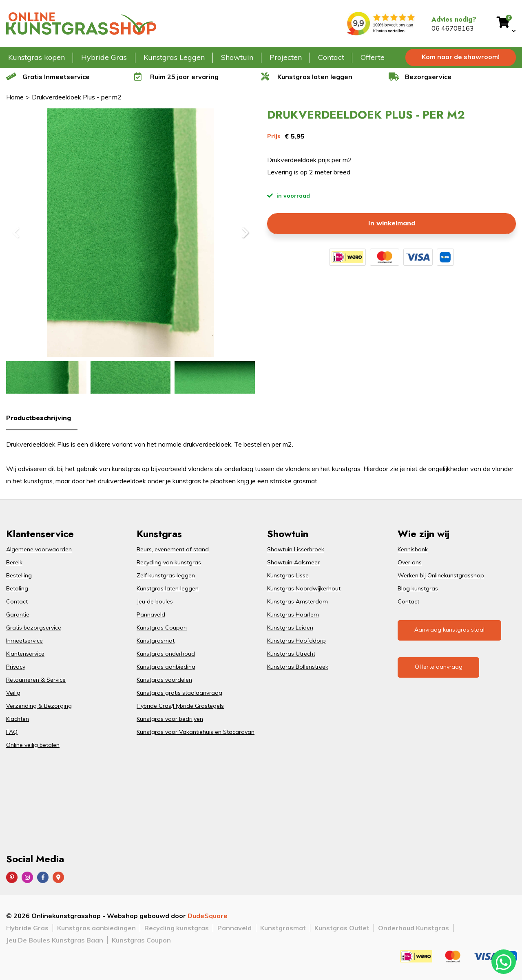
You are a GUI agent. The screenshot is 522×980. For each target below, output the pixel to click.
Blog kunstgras (418, 588)
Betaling (17, 588)
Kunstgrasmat (156, 641)
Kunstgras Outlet (342, 928)
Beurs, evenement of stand (173, 549)
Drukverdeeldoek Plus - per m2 (77, 97)
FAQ (12, 732)
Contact (331, 57)
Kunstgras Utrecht (291, 654)
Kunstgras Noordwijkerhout (304, 588)
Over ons (410, 562)
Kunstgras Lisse (288, 575)
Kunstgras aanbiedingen (96, 928)
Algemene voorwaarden (39, 549)
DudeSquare (208, 916)
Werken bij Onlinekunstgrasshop (441, 575)
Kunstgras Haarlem (293, 614)
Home (15, 97)
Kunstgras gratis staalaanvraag (179, 693)
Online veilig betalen (33, 745)
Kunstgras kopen (36, 57)
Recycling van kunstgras (169, 562)
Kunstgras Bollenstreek (298, 667)
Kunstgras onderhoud (166, 654)
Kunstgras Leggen (174, 57)
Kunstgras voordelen (164, 680)
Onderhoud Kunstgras (414, 928)
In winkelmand (392, 223)
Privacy (16, 667)
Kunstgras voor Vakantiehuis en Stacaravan (196, 732)
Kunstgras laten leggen (168, 588)
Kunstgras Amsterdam (297, 601)
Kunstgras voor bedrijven (170, 719)
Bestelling (19, 575)
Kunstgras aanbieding (166, 667)
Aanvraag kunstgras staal (449, 630)
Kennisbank (413, 549)
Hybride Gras (104, 57)
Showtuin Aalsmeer (293, 562)
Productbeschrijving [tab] (39, 418)
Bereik (14, 562)
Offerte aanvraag (439, 667)
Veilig (13, 693)
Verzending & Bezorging (39, 706)
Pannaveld (151, 614)
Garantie (18, 614)
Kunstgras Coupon (162, 628)
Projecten (286, 57)
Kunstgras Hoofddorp (296, 641)
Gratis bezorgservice (34, 628)
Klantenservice (25, 654)
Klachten (18, 719)
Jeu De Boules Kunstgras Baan (55, 940)
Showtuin (237, 57)
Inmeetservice (24, 641)
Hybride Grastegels (198, 706)
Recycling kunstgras (177, 928)
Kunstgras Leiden (290, 628)
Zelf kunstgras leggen (166, 575)
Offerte (373, 57)
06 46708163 (453, 28)
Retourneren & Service (36, 680)
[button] (245, 233)
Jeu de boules (155, 601)
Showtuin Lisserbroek (296, 549)
